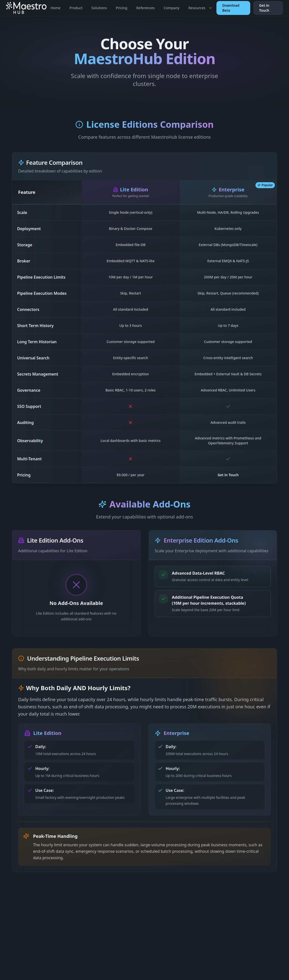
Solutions (99, 8)
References (146, 8)
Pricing (122, 8)
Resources (200, 8)
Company (172, 8)
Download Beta (231, 8)
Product (76, 8)
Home (55, 8)
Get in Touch (264, 8)
